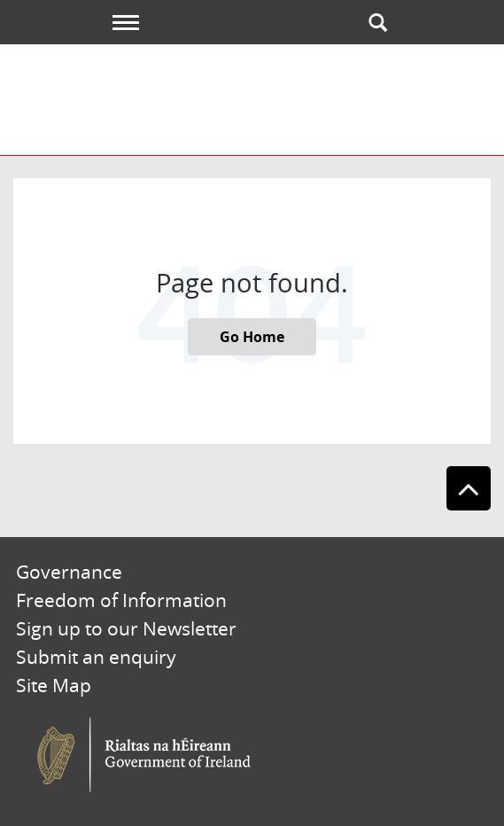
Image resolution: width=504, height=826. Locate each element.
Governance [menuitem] (69, 572)
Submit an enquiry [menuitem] (96, 657)
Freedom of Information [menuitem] (121, 600)
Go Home (252, 337)
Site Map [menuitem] (54, 685)
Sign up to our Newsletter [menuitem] (126, 628)
